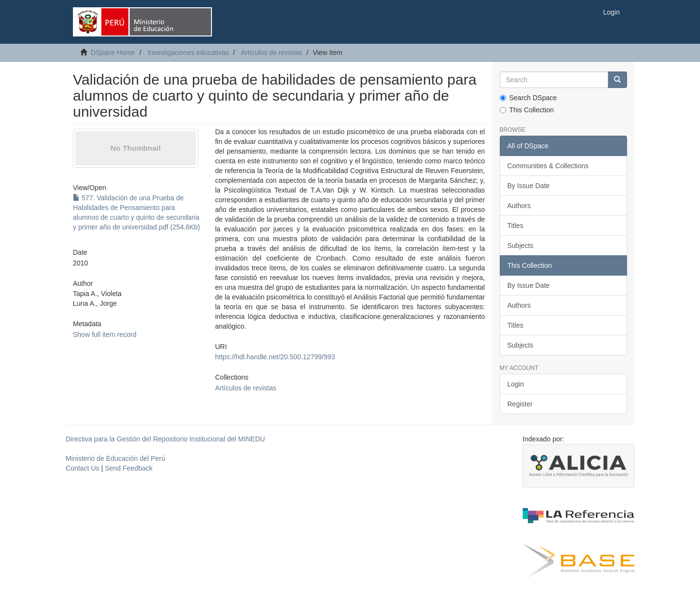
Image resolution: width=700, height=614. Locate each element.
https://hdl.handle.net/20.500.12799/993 (275, 357)
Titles (516, 226)
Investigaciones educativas (188, 53)
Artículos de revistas (272, 53)
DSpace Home (113, 53)
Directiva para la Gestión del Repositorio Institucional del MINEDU (165, 439)
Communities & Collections (548, 166)
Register (520, 404)
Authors (519, 206)
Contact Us (82, 468)
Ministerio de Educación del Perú (115, 458)
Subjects (521, 246)
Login (516, 384)
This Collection (527, 110)
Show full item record (105, 334)
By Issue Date (529, 186)
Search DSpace (528, 98)
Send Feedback (129, 468)
